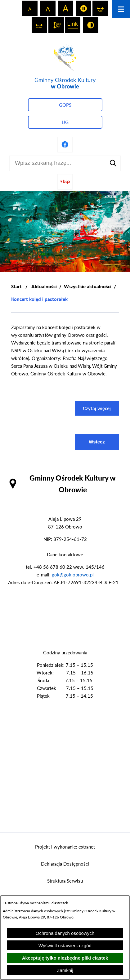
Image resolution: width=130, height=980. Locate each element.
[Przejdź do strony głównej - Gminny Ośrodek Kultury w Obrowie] (65, 66)
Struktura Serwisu (65, 881)
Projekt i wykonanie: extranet (65, 847)
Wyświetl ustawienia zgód (65, 946)
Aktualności (44, 286)
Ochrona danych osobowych (65, 933)
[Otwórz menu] (121, 9)
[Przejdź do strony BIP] (65, 182)
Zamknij (65, 970)
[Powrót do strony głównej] (16, 287)
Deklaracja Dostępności (65, 864)
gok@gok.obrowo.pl (73, 575)
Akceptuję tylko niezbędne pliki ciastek (65, 958)
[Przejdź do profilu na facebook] (65, 145)
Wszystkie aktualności (88, 286)
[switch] (83, 8)
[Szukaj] (113, 163)
